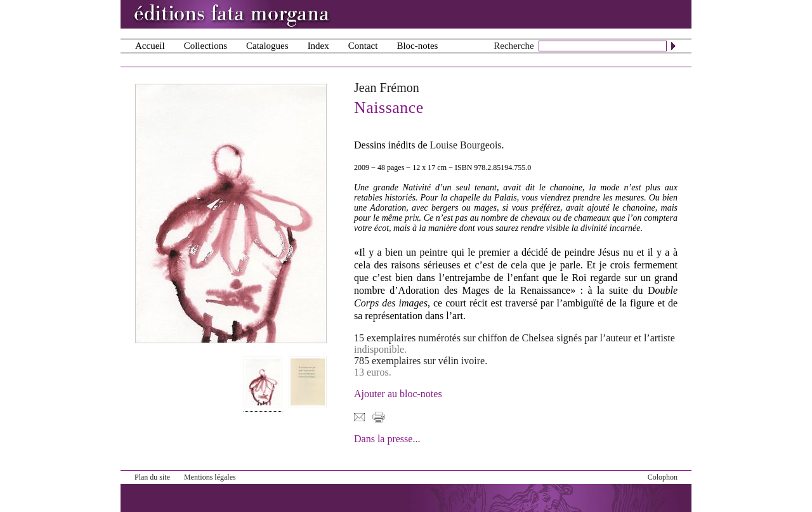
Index (318, 46)
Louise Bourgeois (466, 145)
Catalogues (267, 46)
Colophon (663, 477)
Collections (206, 46)
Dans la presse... (387, 439)
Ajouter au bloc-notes (398, 394)
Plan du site (152, 477)
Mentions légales (210, 477)
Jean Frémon (387, 88)
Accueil (150, 46)
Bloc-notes (417, 46)
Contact (363, 46)
